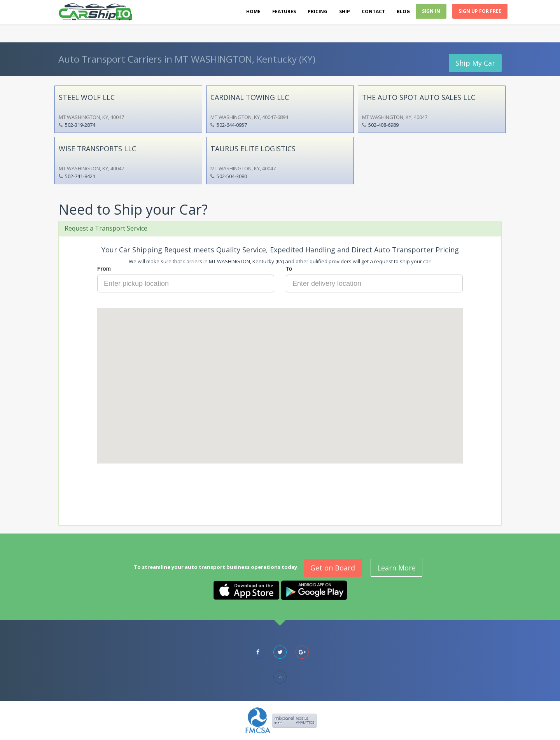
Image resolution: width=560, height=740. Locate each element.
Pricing (318, 11)
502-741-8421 (80, 176)
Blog (403, 11)
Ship (345, 11)
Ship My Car (475, 63)
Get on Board (333, 568)
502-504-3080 (232, 176)
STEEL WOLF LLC (87, 97)
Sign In (431, 11)
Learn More (396, 568)
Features (284, 11)
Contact (373, 11)
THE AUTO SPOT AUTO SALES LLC (419, 97)
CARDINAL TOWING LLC (250, 97)
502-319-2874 (80, 125)
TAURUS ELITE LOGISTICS (253, 149)
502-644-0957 (232, 125)
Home (253, 11)
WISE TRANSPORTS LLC (97, 149)
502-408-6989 (383, 125)
